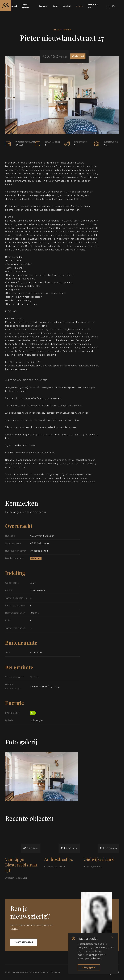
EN (114, 6)
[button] (62, 95)
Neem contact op (24, 942)
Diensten (44, 6)
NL (108, 6)
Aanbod (13, 6)
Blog (56, 6)
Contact (67, 6)
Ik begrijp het (89, 968)
